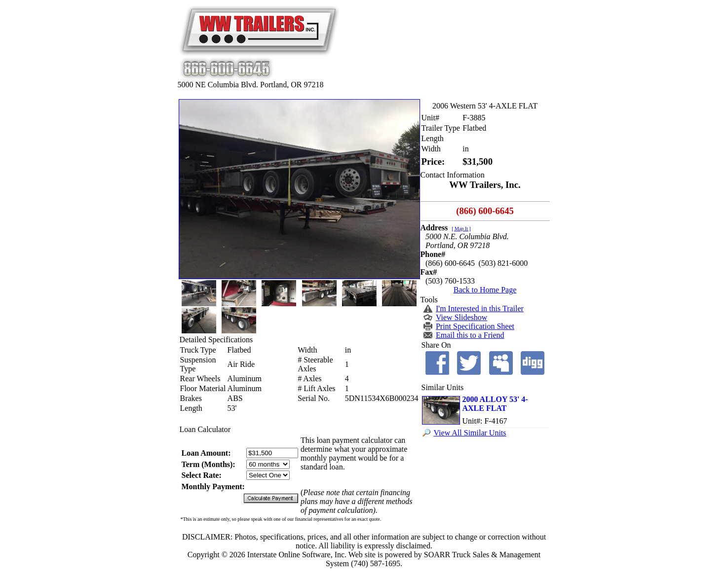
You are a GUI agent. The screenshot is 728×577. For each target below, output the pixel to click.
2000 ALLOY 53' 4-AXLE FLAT (495, 404)
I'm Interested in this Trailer (480, 308)
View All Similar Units (470, 433)
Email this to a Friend (470, 335)
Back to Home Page (485, 290)
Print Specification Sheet (475, 326)
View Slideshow (461, 317)
